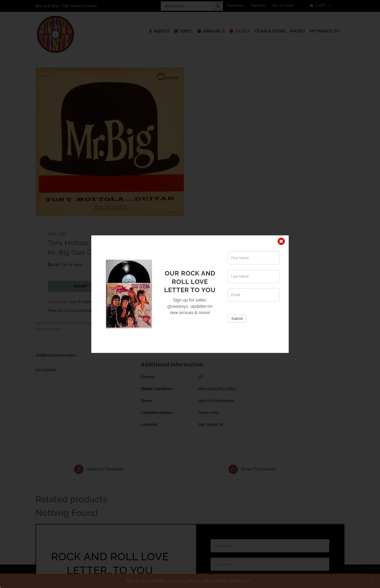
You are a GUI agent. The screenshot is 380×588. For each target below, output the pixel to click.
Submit (237, 319)
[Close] (281, 241)
